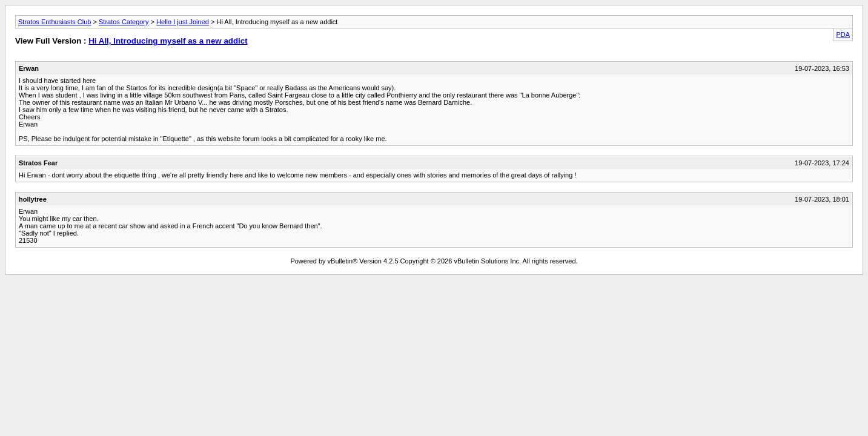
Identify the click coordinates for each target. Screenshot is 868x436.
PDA (843, 35)
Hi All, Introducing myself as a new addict (168, 41)
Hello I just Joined (183, 22)
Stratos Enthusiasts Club (55, 22)
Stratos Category (124, 22)
